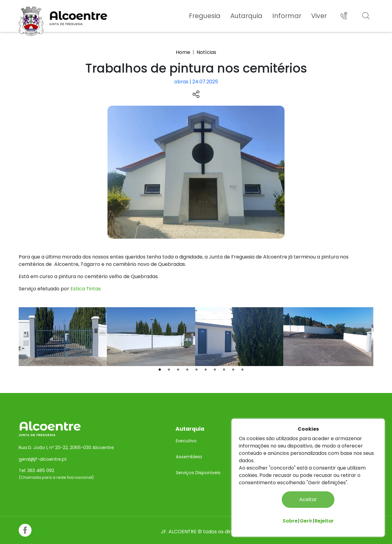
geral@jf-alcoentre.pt (44, 454)
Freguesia (204, 16)
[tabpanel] (64, 336)
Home (183, 52)
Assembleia (189, 451)
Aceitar (308, 499)
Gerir (306, 521)
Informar (286, 16)
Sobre (290, 521)
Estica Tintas (87, 288)
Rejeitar (324, 521)
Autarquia (245, 16)
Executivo (187, 435)
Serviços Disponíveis (198, 467)
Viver (318, 16)
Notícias (206, 52)
